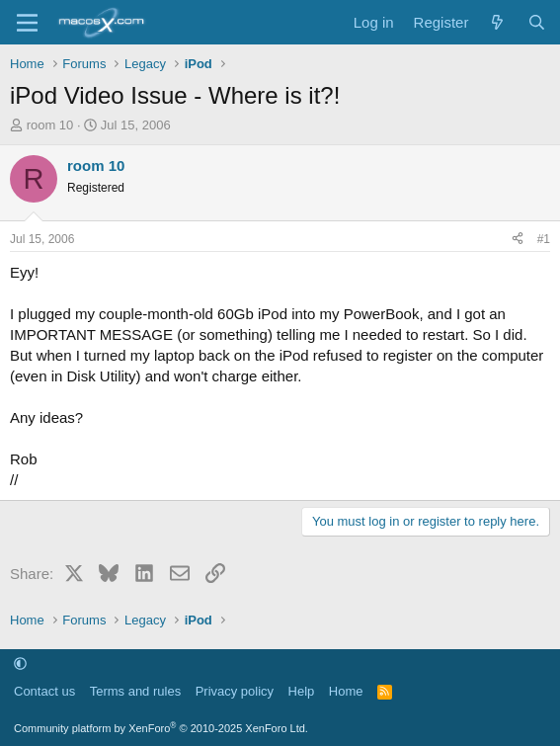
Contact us (44, 691)
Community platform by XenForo (161, 728)
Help (302, 691)
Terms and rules (135, 691)
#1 (544, 239)
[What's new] (497, 22)
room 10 (50, 125)
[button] (20, 663)
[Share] (518, 240)
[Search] (537, 22)
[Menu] (27, 23)
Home (346, 691)
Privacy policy (235, 691)
